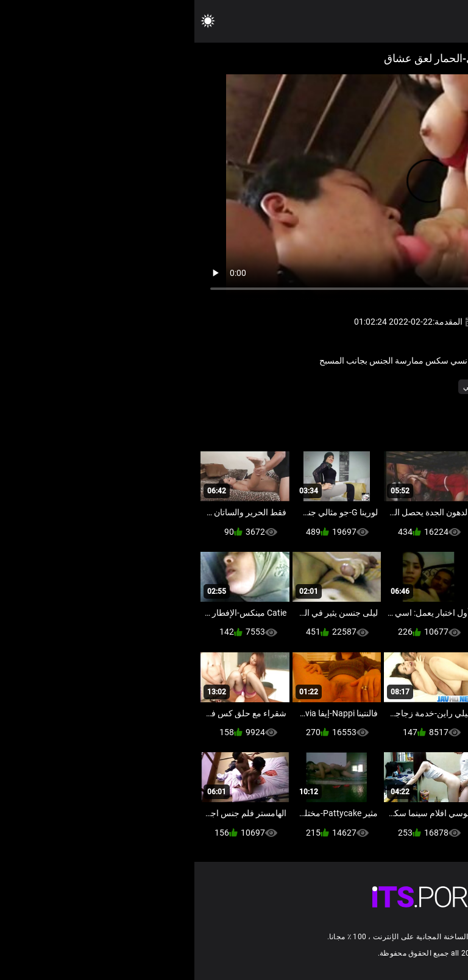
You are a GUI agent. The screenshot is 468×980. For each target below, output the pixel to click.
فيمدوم (399, 387)
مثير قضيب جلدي (351, 387)
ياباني (305, 387)
